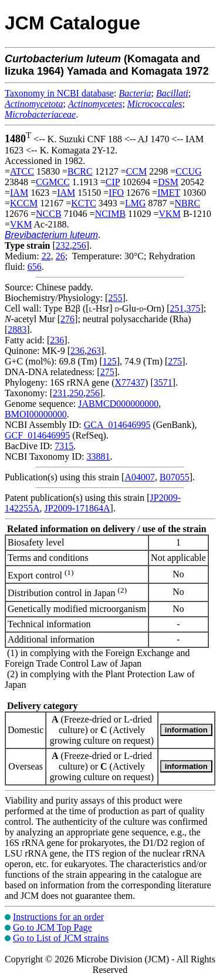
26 (60, 256)
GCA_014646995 (117, 425)
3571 (163, 382)
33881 (98, 456)
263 (94, 351)
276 (67, 319)
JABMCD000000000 (118, 404)
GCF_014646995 (37, 435)
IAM (19, 193)
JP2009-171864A (77, 508)
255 (115, 298)
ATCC (22, 171)
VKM (170, 214)
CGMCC (53, 182)
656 (35, 267)
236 (57, 340)
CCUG (188, 171)
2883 (17, 330)
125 (110, 361)
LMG (136, 203)
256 (79, 245)
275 (175, 361)
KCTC (84, 203)
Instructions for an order (58, 917)
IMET (169, 193)
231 (60, 393)
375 (193, 308)
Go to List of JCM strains (61, 938)
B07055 (175, 477)
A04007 (140, 477)
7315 (64, 446)
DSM (168, 182)
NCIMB (110, 214)
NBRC (187, 203)
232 (63, 245)
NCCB (49, 214)
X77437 (130, 382)
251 (177, 308)
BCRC (80, 171)
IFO (116, 193)
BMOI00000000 (36, 414)
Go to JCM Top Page (53, 927)
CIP (113, 182)
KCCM (24, 203)
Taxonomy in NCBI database (59, 93)
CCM (137, 171)
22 (46, 256)
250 (76, 393)
